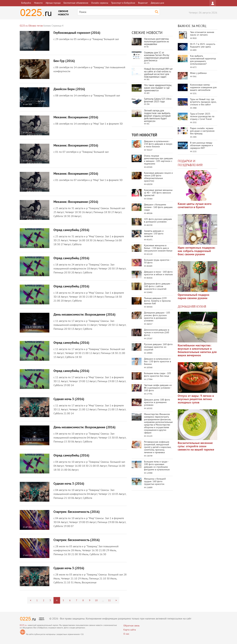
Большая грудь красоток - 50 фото (157, 261)
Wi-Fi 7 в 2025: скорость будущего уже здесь (203, 46)
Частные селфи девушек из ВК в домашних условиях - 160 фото (158, 388)
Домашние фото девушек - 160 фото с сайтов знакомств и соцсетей (158, 286)
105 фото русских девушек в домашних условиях (158, 221)
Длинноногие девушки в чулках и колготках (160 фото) (157, 333)
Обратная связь (132, 626)
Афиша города (53, 3)
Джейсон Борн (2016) (69, 89)
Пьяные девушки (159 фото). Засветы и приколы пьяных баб (157, 301)
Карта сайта (130, 630)
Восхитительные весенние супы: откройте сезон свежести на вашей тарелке (196, 446)
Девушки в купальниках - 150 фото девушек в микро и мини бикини (158, 144)
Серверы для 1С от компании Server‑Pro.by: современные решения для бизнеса (157, 57)
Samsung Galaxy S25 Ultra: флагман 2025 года (158, 100)
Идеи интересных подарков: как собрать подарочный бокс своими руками (197, 251)
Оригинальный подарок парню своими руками (194, 297)
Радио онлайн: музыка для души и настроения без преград (202, 131)
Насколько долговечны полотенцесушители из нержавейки (157, 42)
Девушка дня (157, 3)
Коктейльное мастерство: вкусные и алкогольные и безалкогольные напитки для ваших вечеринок (197, 351)
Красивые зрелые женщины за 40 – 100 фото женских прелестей (158, 193)
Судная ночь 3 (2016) (69, 399)
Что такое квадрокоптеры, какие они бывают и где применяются (158, 88)
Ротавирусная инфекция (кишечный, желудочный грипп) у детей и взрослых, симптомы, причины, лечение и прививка (158, 447)
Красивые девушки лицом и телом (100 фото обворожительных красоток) (158, 177)
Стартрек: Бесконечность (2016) (77, 512)
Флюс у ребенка (198, 73)
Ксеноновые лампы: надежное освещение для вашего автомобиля (203, 88)
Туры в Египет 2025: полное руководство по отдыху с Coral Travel (202, 117)
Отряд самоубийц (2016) (71, 230)
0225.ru (23, 625)
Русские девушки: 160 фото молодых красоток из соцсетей (158, 347)
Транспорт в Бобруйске (123, 3)
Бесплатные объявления (76, 3)
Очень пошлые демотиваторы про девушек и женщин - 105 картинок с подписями (158, 160)
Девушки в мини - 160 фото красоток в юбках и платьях (158, 273)
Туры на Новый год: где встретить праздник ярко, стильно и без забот (203, 102)
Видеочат (143, 3)
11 (109, 601)
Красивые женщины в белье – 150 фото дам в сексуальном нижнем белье (158, 248)
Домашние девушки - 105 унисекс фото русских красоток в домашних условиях (157, 317)
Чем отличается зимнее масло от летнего (202, 34)
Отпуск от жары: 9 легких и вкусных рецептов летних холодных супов (196, 399)
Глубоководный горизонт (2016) (77, 33)
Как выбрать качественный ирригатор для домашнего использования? (203, 60)
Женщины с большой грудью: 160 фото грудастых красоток (155, 482)
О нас (126, 634)
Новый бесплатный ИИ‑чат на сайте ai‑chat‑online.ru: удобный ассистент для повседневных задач (158, 73)
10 (96, 601)
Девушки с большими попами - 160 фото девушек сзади (158, 207)
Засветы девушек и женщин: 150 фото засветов (154, 234)
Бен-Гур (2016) (64, 61)
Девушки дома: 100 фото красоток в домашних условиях (157, 403)
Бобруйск (26, 3)
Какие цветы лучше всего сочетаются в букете (195, 206)
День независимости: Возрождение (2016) (85, 315)
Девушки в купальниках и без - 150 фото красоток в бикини (158, 362)
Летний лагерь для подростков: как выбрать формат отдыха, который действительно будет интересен (157, 116)
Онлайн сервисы (100, 3)
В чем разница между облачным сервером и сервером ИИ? (202, 146)
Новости (38, 3)
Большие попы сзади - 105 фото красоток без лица (158, 375)
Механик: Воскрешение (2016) (76, 117)
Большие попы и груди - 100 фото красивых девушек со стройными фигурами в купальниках (157, 466)
